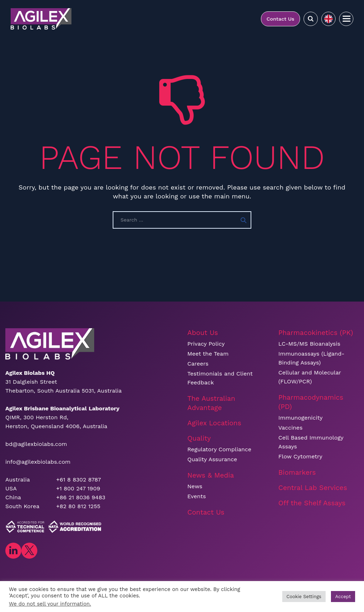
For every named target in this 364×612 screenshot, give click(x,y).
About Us (203, 333)
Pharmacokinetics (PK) (316, 333)
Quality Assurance (212, 459)
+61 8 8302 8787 (79, 480)
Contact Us (280, 19)
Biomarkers (297, 472)
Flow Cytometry (300, 456)
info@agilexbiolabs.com (38, 462)
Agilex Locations (214, 423)
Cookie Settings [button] (304, 597)
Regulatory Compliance (219, 449)
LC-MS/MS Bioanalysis (309, 344)
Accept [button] (343, 597)
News (195, 486)
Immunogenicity (301, 418)
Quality (199, 438)
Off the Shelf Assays (312, 503)
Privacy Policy (206, 344)
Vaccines (290, 428)
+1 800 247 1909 (78, 488)
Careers (198, 364)
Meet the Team (208, 354)
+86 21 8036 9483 (81, 497)
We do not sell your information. (50, 604)
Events (197, 496)
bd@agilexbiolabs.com (36, 444)
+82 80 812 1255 (78, 506)
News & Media (211, 475)
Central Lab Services (313, 488)
